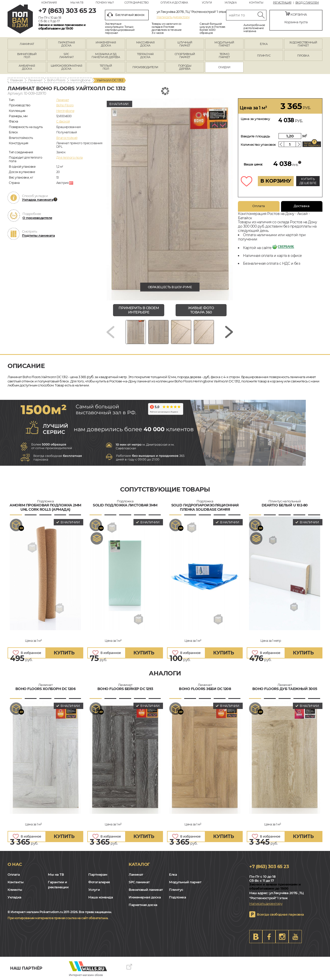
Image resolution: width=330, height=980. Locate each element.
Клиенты (15, 890)
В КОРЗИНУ (276, 181)
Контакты (256, 3)
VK (256, 937)
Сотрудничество (136, 3)
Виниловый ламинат (146, 890)
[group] (170, 199)
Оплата (259, 206)
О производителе (37, 218)
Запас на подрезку (312, 144)
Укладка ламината (38, 200)
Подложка (177, 897)
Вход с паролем (307, 3)
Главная (17, 80)
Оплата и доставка (174, 3)
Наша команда (101, 897)
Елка (173, 874)
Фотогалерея (99, 882)
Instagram (282, 937)
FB (269, 937)
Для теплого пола (70, 157)
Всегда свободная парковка (280, 914)
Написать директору (173, 17)
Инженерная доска (145, 897)
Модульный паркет (185, 882)
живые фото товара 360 (201, 310)
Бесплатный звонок (126, 15)
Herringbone (80, 80)
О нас (15, 864)
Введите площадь (255, 136)
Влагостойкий (67, 138)
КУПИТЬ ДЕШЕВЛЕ (308, 181)
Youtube (295, 937)
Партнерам (98, 874)
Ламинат (35, 80)
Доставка (302, 206)
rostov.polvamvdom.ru (20, 19)
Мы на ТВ (77, 3)
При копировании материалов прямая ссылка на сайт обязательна (58, 918)
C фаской (63, 121)
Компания (49, 3)
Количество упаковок (258, 144)
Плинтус (176, 890)
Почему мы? (105, 3)
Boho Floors (56, 80)
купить (64, 653)
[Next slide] (229, 332)
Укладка (231, 3)
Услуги (207, 3)
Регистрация (282, 3)
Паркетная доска (143, 905)
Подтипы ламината (38, 235)
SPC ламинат (139, 882)
